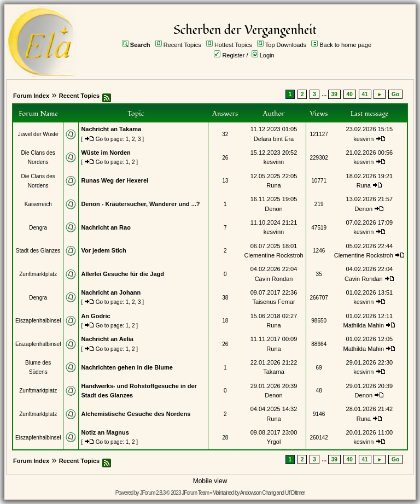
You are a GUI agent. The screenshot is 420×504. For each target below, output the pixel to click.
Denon (273, 209)
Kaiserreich (38, 204)
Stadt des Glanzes (38, 251)
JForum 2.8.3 (152, 493)
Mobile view (210, 481)
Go (395, 94)
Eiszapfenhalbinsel (38, 321)
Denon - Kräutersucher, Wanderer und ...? (140, 204)
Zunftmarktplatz (38, 274)
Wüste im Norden (106, 153)
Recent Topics (182, 45)
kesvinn (363, 139)
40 (350, 94)
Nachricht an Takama (111, 129)
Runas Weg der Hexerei (115, 180)
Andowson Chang (258, 493)
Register (233, 55)
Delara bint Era (274, 139)
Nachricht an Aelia (107, 339)
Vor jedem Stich (103, 250)
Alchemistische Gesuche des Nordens (136, 414)
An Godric (95, 316)
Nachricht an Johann (111, 292)
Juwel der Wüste (38, 134)
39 (334, 94)
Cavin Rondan (274, 279)
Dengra (38, 228)
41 (365, 94)
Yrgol (274, 442)
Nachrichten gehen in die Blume (127, 367)
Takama (274, 372)
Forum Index (31, 96)
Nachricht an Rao (106, 227)
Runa (273, 185)
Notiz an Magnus (105, 432)
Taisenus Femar (273, 302)
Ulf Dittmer (295, 493)
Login (267, 55)
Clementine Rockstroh (273, 255)
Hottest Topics (233, 45)
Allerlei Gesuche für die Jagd (122, 274)
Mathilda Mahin (364, 325)
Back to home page (345, 45)
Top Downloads (286, 45)
